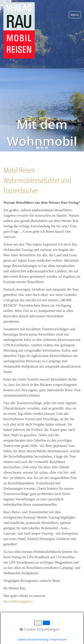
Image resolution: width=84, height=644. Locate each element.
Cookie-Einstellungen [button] (40, 629)
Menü (75, 15)
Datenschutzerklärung (33, 639)
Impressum (59, 639)
